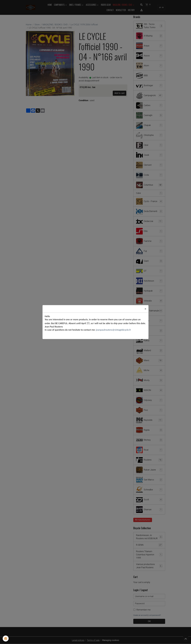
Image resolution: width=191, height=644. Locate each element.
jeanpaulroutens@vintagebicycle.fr (113, 330)
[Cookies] (6, 638)
